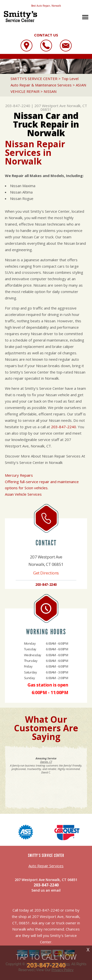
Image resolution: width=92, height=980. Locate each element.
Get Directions (46, 573)
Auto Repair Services (46, 866)
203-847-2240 (18, 106)
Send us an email (46, 890)
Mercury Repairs (19, 475)
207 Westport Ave (50, 106)
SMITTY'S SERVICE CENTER (34, 79)
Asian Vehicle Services (23, 494)
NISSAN (50, 91)
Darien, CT (46, 762)
